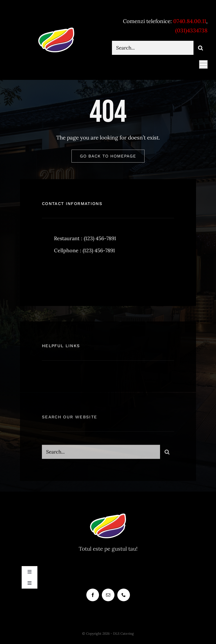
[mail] (108, 595)
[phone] (124, 595)
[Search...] (153, 48)
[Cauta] (201, 48)
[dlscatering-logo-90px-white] (56, 30)
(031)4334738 (191, 30)
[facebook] (48, 274)
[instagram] (79, 274)
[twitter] (64, 274)
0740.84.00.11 (190, 21)
